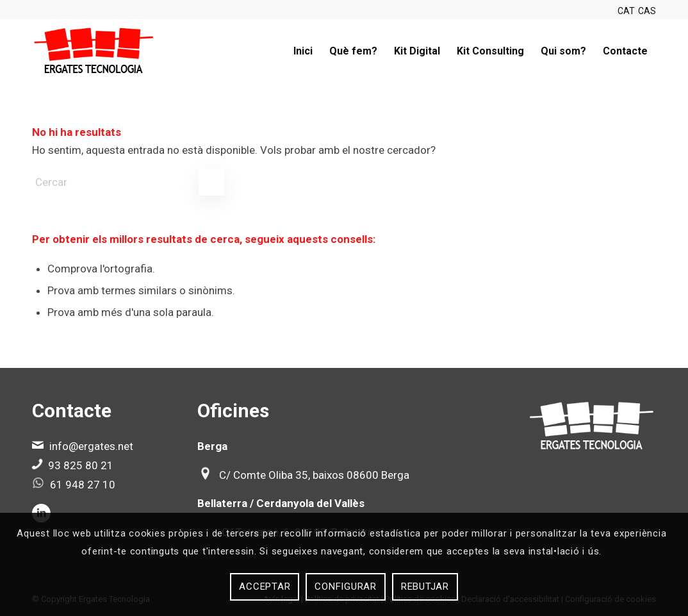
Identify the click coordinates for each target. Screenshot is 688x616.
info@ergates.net (91, 446)
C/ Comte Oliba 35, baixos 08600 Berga (314, 475)
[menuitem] (303, 51)
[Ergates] (94, 51)
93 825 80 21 (81, 465)
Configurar (346, 587)
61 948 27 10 (83, 485)
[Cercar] (128, 182)
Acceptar (265, 587)
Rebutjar (425, 587)
